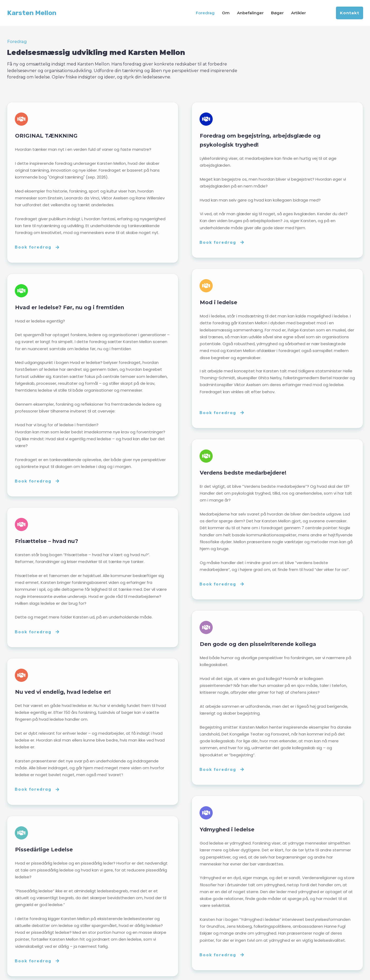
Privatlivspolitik (208, 972)
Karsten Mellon (32, 13)
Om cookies (238, 972)
